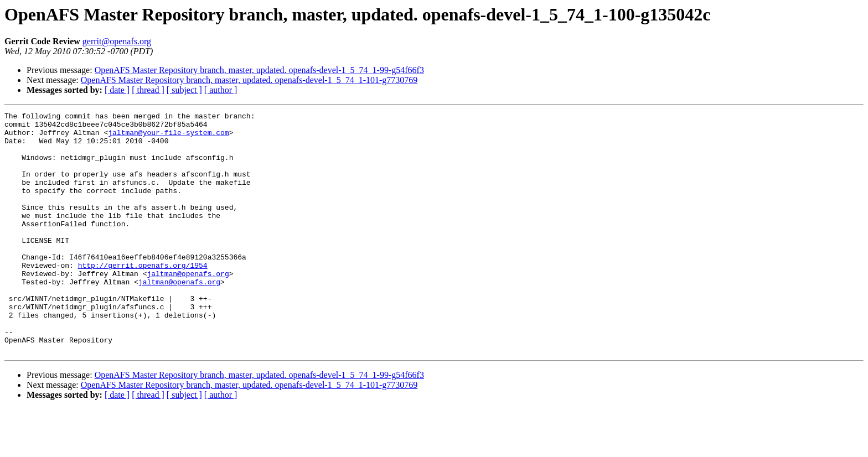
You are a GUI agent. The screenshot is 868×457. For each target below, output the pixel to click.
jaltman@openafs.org (188, 307)
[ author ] (221, 90)
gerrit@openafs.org (117, 41)
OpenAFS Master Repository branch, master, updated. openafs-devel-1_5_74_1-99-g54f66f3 (259, 70)
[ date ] (117, 90)
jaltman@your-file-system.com (168, 137)
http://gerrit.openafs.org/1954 (143, 297)
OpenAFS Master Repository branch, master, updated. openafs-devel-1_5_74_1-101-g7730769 (249, 80)
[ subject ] (184, 90)
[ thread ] (148, 90)
